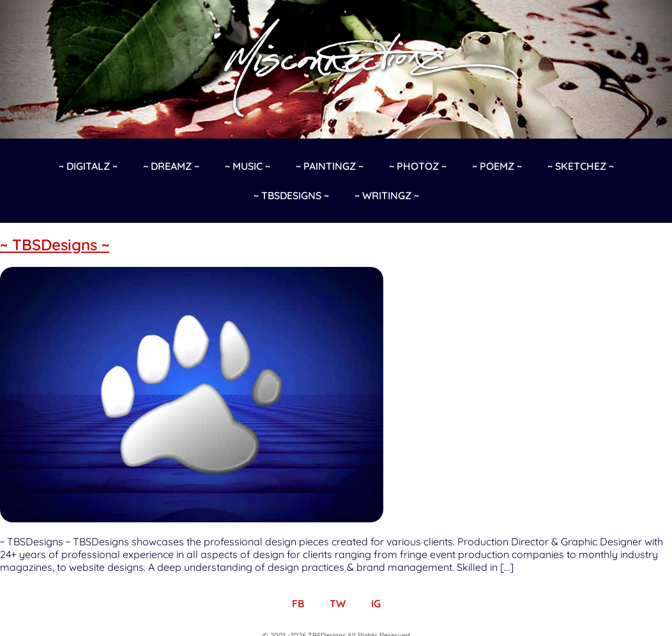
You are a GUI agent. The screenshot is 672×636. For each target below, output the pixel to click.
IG (376, 603)
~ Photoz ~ (418, 166)
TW (338, 603)
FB (298, 603)
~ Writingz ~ (387, 195)
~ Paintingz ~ (330, 166)
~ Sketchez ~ (581, 166)
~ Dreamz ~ (171, 166)
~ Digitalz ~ (88, 166)
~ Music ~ (248, 166)
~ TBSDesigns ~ (291, 195)
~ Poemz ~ (497, 166)
